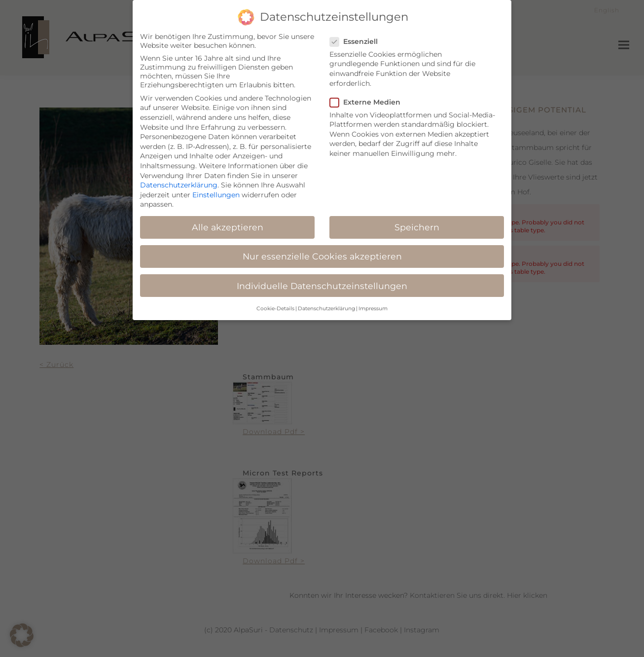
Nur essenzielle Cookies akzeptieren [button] (322, 251)
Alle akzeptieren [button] (228, 222)
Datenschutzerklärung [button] (326, 303)
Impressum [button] (373, 303)
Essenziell (357, 36)
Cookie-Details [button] (275, 303)
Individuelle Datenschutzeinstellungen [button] (322, 280)
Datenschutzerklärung (179, 180)
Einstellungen (216, 189)
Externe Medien (368, 97)
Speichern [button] (417, 222)
